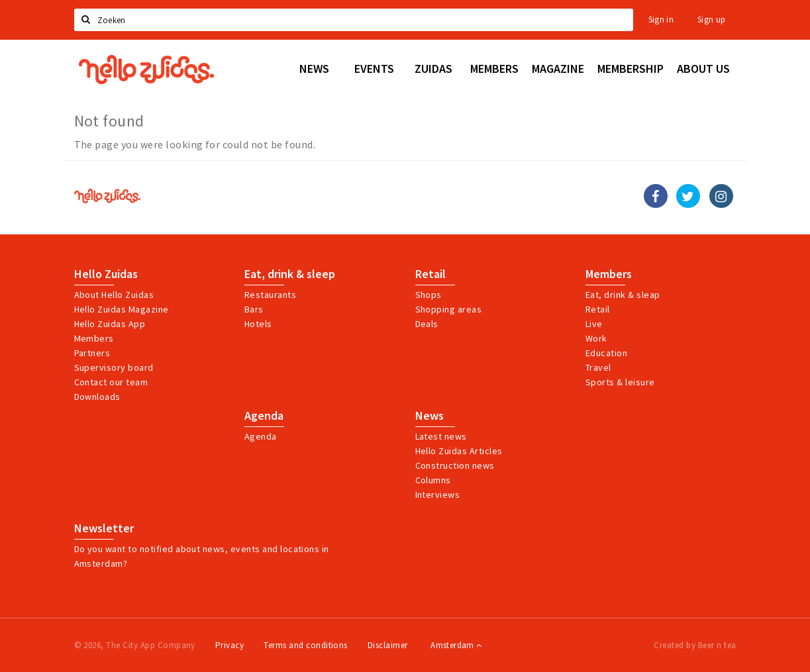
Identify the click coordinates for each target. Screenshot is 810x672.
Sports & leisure (620, 382)
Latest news (441, 436)
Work (596, 338)
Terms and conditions (306, 645)
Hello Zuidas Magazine (122, 309)
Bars (254, 309)
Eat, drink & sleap (623, 295)
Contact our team (111, 382)
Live (594, 324)
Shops (429, 295)
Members (94, 338)
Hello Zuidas (106, 274)
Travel (598, 367)
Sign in (661, 20)
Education (606, 353)
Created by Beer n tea (695, 645)
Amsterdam (456, 645)
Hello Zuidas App (110, 324)
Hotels (258, 324)
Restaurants (270, 295)
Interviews (438, 495)
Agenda (264, 416)
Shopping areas (449, 309)
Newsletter (104, 528)
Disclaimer (388, 645)
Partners (92, 353)
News (430, 416)
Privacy (229, 645)
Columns (433, 480)
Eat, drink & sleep (290, 274)
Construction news (455, 465)
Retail (430, 274)
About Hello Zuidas (114, 295)
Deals (427, 324)
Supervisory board (114, 367)
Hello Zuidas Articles (459, 451)
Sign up (712, 20)
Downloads (97, 397)
